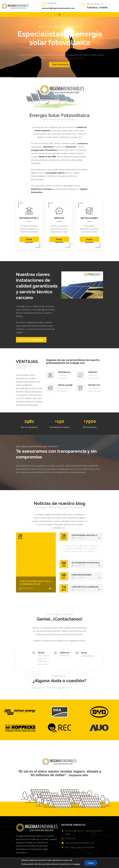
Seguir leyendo (29, 240)
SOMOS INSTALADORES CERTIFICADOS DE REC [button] (82, 575)
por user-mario (27, 588)
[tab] (81, 537)
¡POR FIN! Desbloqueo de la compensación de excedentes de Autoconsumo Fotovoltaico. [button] (86, 536)
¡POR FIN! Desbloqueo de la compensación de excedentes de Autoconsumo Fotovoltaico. (35, 583)
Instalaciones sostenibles (89, 218)
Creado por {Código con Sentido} (82, 865)
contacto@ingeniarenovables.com (58, 8)
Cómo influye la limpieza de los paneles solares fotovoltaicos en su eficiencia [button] (85, 587)
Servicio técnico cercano (59, 218)
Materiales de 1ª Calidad (29, 218)
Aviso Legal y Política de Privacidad (79, 847)
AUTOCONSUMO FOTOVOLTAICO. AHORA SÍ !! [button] (86, 563)
